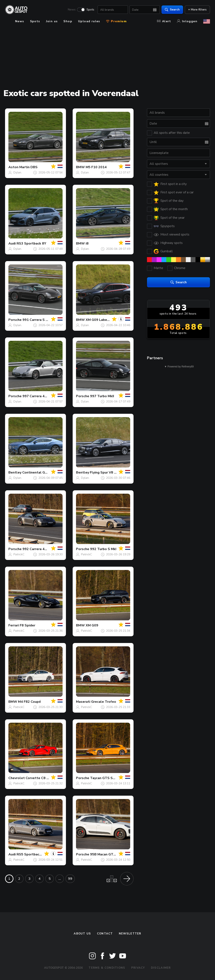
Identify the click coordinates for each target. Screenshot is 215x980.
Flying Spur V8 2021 (106, 472)
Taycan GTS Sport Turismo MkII (116, 778)
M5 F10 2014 (96, 167)
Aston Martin (19, 167)
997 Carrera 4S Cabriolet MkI (46, 396)
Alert (164, 21)
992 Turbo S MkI (103, 549)
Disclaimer (161, 968)
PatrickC (19, 554)
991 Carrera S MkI (37, 320)
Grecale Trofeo (104, 702)
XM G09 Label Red (101, 320)
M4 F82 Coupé (29, 702)
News (72, 10)
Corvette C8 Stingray (43, 778)
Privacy (138, 968)
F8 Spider (28, 625)
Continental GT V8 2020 (42, 472)
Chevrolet (17, 778)
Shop (68, 21)
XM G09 (92, 625)
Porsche (15, 320)
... (60, 879)
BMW (80, 167)
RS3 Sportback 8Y (31, 243)
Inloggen (187, 21)
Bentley (15, 472)
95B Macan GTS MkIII (107, 854)
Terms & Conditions (107, 968)
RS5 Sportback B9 (31, 854)
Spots (90, 10)
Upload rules (89, 21)
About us (82, 934)
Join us (52, 21)
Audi (12, 243)
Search (172, 10)
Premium (116, 21)
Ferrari (14, 625)
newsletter (130, 934)
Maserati (83, 702)
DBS (34, 167)
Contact (105, 934)
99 (70, 879)
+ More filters (197, 10)
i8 (87, 243)
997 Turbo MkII (102, 396)
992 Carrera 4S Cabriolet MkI (46, 549)
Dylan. (18, 172)
